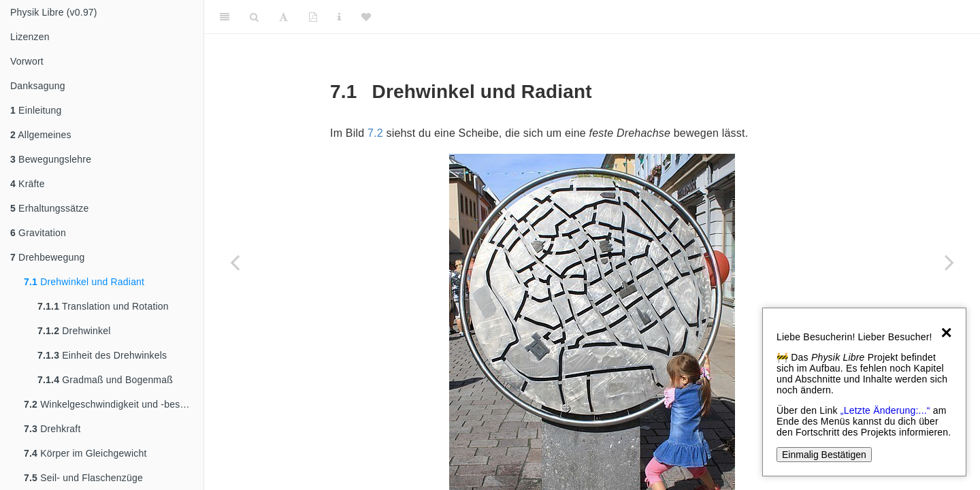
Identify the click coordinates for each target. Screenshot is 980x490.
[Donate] (366, 17)
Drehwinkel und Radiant (84, 282)
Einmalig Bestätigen (824, 455)
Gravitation (38, 233)
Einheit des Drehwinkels (102, 355)
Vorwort (27, 61)
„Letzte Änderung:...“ (885, 410)
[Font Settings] (283, 17)
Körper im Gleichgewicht (85, 453)
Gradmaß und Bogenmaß (105, 380)
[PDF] (313, 17)
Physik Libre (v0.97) (54, 12)
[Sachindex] (339, 17)
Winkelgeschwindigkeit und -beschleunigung (114, 404)
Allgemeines (41, 135)
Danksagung (38, 86)
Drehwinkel (74, 331)
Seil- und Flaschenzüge (83, 478)
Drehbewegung (47, 257)
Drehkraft (52, 429)
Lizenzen (30, 37)
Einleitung (36, 110)
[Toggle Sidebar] (225, 17)
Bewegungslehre (51, 159)
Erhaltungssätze (49, 208)
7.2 (375, 133)
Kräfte (28, 184)
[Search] (254, 17)
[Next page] (949, 262)
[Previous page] (235, 262)
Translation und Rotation (103, 306)
